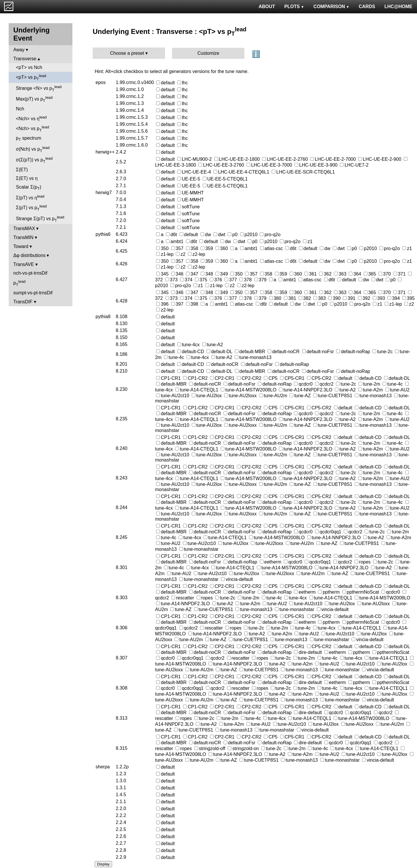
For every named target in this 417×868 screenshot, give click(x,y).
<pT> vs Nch (29, 67)
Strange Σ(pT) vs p (40, 219)
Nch (20, 109)
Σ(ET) (22, 170)
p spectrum (29, 139)
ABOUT (267, 7)
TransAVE (24, 264)
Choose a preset (127, 53)
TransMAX (24, 228)
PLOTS (294, 7)
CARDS (367, 7)
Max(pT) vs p (34, 99)
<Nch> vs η (31, 118)
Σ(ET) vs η (27, 178)
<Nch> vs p (32, 129)
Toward (21, 246)
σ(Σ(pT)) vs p (34, 160)
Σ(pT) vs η (30, 197)
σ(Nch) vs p (33, 149)
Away (19, 50)
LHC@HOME (398, 7)
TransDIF (23, 302)
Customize (209, 53)
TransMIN (23, 237)
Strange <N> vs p (39, 88)
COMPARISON (331, 7)
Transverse (25, 59)
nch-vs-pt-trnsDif (30, 273)
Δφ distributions (29, 255)
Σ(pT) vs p (31, 208)
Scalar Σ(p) (29, 188)
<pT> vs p (31, 77)
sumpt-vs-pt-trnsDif (33, 293)
